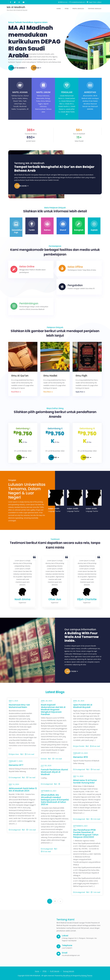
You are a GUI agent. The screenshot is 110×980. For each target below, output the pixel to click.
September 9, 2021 (81, 826)
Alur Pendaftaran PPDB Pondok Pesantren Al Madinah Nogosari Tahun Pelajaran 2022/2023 (86, 833)
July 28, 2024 (46, 766)
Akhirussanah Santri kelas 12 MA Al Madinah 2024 (23, 790)
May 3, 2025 (13, 701)
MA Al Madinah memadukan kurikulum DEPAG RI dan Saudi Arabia (34, 42)
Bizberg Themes (87, 976)
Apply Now (80, 392)
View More (48, 392)
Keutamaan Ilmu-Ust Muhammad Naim (19, 706)
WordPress (67, 976)
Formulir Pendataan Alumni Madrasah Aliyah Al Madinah (54, 772)
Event (44, 759)
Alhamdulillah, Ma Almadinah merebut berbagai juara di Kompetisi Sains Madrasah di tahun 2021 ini (55, 800)
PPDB (45, 971)
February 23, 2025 (81, 753)
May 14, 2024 (78, 776)
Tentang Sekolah (68, 971)
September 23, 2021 (49, 791)
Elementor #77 (16, 765)
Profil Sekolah (55, 971)
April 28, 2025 (47, 701)
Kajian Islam (14, 754)
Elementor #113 (81, 757)
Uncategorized (79, 769)
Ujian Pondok (79, 746)
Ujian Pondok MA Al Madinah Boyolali (83, 706)
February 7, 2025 (16, 761)
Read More (16, 392)
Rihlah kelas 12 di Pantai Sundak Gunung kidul (85, 781)
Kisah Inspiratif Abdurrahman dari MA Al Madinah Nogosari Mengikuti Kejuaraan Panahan (53, 710)
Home (37, 971)
